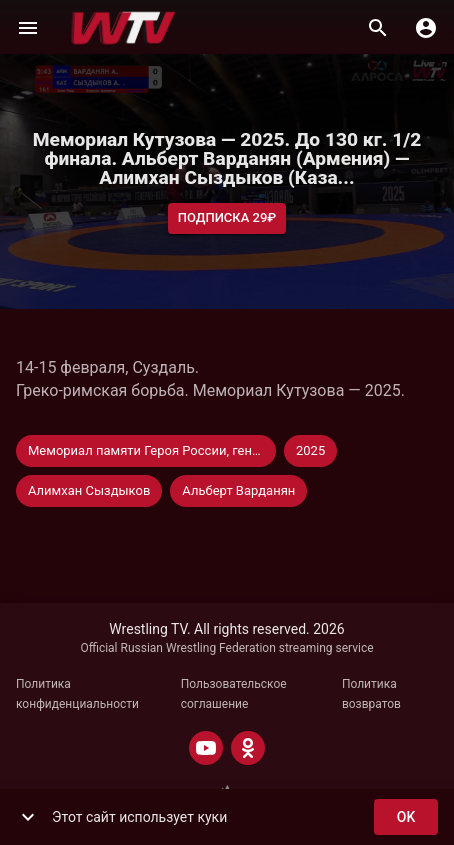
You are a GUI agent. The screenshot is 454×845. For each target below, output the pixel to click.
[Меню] (28, 28)
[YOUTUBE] (206, 748)
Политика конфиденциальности (77, 694)
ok (406, 817)
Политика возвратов (371, 694)
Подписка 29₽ (227, 218)
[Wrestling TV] (123, 28)
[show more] (28, 817)
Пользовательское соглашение (234, 694)
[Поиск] (378, 28)
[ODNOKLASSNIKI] (248, 748)
